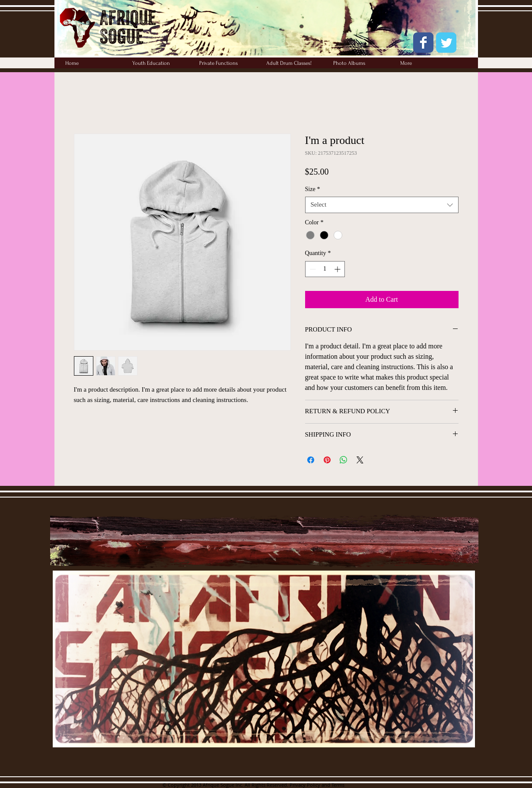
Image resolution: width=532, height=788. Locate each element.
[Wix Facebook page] (423, 43)
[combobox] (382, 205)
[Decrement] (312, 269)
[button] (360, 63)
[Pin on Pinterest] (327, 460)
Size (313, 189)
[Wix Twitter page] (446, 43)
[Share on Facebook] (311, 460)
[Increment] (338, 269)
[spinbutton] (325, 269)
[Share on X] (360, 460)
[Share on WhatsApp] (344, 460)
